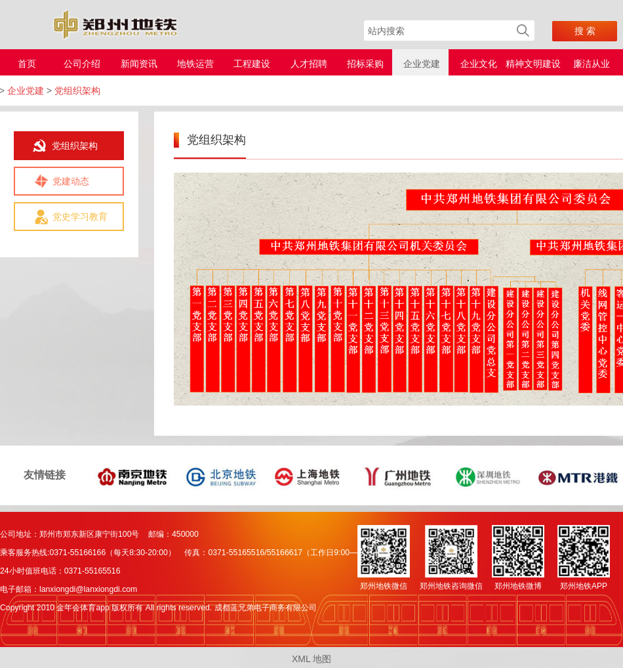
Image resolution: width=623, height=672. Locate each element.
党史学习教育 (80, 217)
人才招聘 (309, 64)
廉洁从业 (592, 64)
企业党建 (422, 64)
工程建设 (252, 64)
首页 (27, 64)
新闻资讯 (139, 64)
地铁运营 (195, 64)
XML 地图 (311, 659)
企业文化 (479, 64)
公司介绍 (82, 64)
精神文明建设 (533, 64)
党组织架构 (75, 146)
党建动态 (71, 181)
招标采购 (365, 64)
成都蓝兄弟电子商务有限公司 (266, 608)
